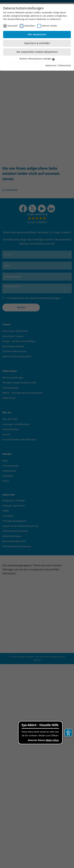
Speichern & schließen (37, 43)
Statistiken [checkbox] (30, 26)
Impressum (51, 66)
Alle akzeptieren (37, 34)
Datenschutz (65, 66)
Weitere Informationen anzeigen (37, 59)
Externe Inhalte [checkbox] (49, 26)
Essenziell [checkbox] (13, 26)
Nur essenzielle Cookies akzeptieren (37, 52)
